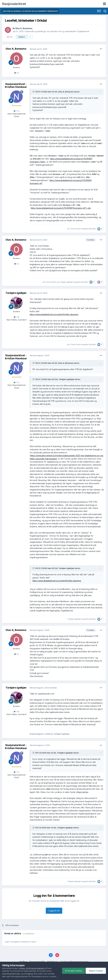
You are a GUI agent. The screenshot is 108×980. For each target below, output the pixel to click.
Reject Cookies (96, 971)
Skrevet (39, 49)
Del (10, 37)
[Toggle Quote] (34, 92)
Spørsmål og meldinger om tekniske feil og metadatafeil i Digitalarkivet (57, 31)
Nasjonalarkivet (14, 4)
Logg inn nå (54, 911)
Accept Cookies (74, 971)
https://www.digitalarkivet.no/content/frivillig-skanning (54, 314)
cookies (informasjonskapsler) (32, 968)
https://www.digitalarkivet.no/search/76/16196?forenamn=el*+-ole (61, 208)
